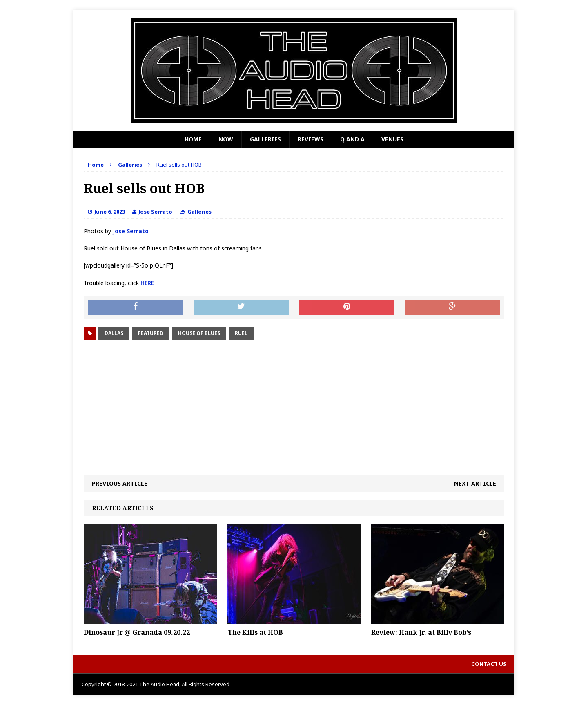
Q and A (352, 139)
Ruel (241, 333)
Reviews (311, 139)
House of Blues (199, 333)
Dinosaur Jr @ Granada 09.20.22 (137, 632)
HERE (147, 283)
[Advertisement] (294, 408)
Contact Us (489, 664)
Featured (151, 333)
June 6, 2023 (110, 212)
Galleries (265, 139)
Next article (475, 483)
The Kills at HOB (255, 632)
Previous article (120, 483)
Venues (392, 139)
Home (193, 139)
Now (226, 139)
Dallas (114, 333)
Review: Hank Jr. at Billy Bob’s (421, 632)
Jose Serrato (155, 212)
